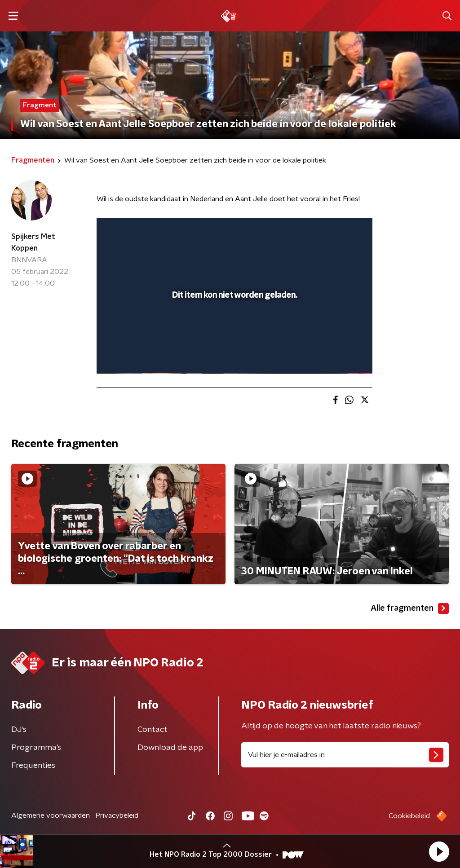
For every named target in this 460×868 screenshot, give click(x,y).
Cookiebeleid (409, 816)
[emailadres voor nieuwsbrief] (345, 755)
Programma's (36, 748)
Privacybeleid (117, 815)
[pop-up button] (334, 354)
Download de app (170, 748)
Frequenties (33, 766)
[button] (439, 851)
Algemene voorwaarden (51, 815)
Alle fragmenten (410, 608)
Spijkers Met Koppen (33, 242)
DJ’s (19, 730)
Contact (153, 730)
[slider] (233, 330)
